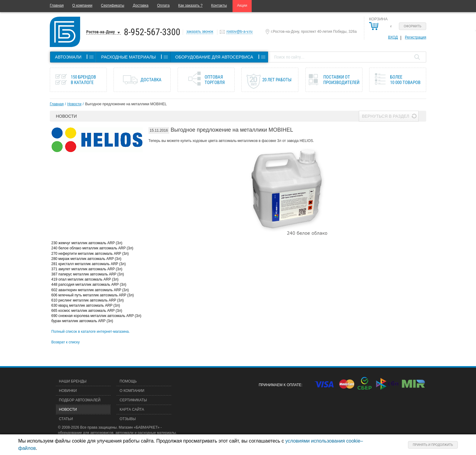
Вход (393, 37)
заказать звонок (200, 32)
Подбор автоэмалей (80, 400)
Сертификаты (113, 5)
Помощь (128, 381)
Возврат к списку (66, 342)
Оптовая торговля (215, 80)
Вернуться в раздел (386, 116)
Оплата (163, 5)
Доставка (141, 5)
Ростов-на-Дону (100, 32)
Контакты (219, 5)
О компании (82, 5)
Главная (57, 5)
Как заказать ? (190, 5)
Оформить (413, 26)
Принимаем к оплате (280, 385)
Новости (74, 104)
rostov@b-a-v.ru (239, 32)
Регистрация (416, 37)
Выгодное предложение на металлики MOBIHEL (126, 104)
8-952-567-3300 (152, 32)
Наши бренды (73, 381)
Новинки (68, 391)
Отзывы (128, 419)
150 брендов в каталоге (83, 80)
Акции (242, 5)
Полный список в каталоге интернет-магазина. (90, 332)
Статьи (66, 419)
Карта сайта (132, 409)
